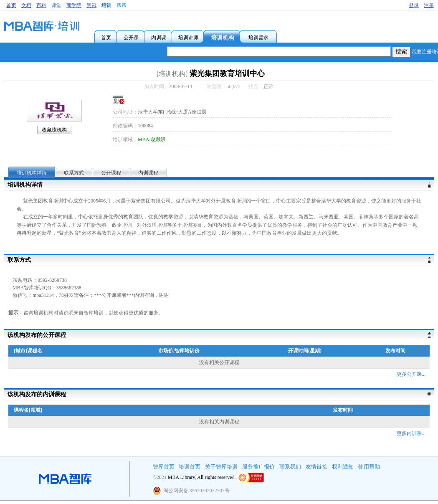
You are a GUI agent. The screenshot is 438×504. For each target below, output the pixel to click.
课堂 (56, 5)
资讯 (91, 5)
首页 (11, 5)
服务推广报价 (258, 467)
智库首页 (164, 467)
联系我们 (290, 467)
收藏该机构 (54, 130)
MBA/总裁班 (152, 139)
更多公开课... (411, 374)
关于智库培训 (221, 467)
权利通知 (343, 467)
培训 (106, 5)
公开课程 (111, 173)
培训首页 (190, 467)
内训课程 (148, 173)
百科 (41, 5)
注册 (429, 5)
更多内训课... (411, 433)
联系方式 (74, 173)
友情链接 (316, 467)
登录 (414, 5)
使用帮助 (369, 467)
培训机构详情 (32, 173)
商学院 (74, 5)
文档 (26, 5)
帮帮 (122, 5)
